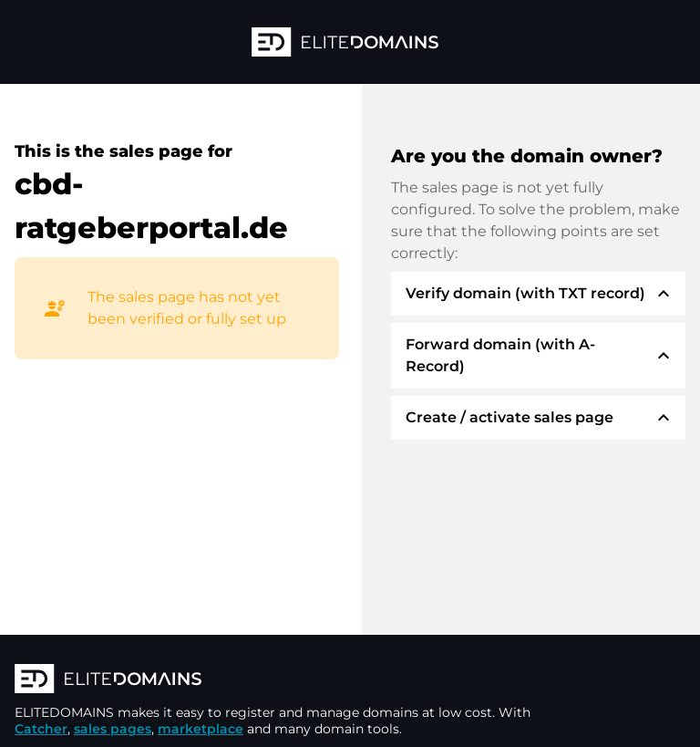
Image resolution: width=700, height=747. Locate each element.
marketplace (201, 729)
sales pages (113, 729)
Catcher (41, 729)
